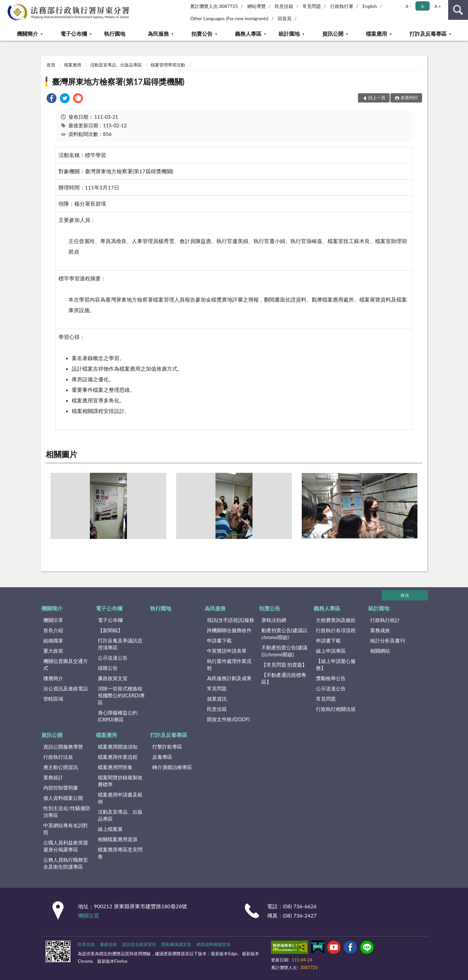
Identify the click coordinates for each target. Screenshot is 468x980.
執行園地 (115, 34)
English (370, 6)
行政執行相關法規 (336, 709)
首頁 (51, 65)
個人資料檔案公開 (63, 798)
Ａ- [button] (408, 6)
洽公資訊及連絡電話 (66, 688)
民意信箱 (284, 6)
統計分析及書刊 (388, 640)
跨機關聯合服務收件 (229, 630)
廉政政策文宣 (113, 678)
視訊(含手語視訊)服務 (231, 620)
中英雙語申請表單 (227, 651)
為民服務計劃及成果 (229, 678)
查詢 (458, 10)
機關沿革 (53, 620)
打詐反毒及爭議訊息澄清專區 (120, 644)
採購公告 (108, 668)
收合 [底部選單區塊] (405, 595)
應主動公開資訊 (61, 767)
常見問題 (312, 6)
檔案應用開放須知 (118, 747)
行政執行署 (342, 6)
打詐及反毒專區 (428, 34)
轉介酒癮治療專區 (172, 767)
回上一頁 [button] (377, 98)
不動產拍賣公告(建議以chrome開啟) (284, 651)
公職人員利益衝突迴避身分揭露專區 (66, 846)
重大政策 (53, 651)
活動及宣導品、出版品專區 (116, 65)
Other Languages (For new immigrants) (229, 18)
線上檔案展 (110, 829)
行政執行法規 (58, 757)
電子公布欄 (74, 34)
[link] (52, 99)
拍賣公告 (202, 34)
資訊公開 (333, 34)
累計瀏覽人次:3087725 (214, 6)
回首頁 (285, 18)
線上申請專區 (331, 651)
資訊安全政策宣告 (139, 944)
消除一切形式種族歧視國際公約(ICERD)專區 (121, 695)
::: (5, 5)
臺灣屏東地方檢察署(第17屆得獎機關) (118, 82)
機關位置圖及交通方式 (66, 664)
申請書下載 (219, 640)
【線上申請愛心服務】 (336, 664)
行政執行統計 (385, 620)
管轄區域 (53, 699)
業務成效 (380, 630)
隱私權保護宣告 (176, 944)
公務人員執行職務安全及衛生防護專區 (66, 863)
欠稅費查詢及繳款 (336, 620)
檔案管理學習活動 (168, 65)
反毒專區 (162, 757)
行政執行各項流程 (336, 630)
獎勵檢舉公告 (331, 678)
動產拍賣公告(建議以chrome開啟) (284, 634)
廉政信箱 (108, 944)
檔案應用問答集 (115, 767)
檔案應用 (376, 34)
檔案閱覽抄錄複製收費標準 (120, 781)
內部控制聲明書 (61, 788)
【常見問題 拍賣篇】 (284, 665)
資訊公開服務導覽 (63, 747)
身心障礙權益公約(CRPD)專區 (118, 716)
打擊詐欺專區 (167, 747)
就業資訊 (217, 699)
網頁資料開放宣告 (214, 944)
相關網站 (380, 651)
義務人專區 (248, 34)
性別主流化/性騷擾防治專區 (67, 812)
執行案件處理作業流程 (229, 664)
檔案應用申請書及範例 (120, 798)
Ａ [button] (422, 6)
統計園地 (289, 34)
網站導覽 (256, 6)
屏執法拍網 (274, 620)
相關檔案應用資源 (118, 839)
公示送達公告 (113, 658)
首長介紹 (53, 630)
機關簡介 (27, 34)
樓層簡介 (53, 678)
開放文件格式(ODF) (228, 719)
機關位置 (89, 915)
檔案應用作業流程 (118, 757)
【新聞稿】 (110, 630)
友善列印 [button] (409, 98)
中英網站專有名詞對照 (66, 829)
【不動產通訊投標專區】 (284, 678)
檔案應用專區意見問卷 (120, 853)
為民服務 (158, 34)
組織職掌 (53, 640)
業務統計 (53, 777)
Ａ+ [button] (437, 6)
